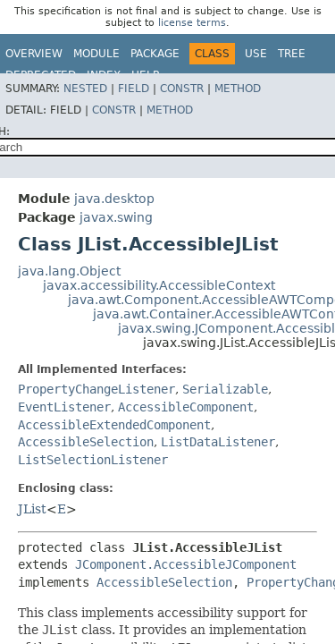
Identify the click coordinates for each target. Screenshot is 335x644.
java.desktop (114, 199)
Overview (34, 54)
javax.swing (116, 217)
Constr (182, 89)
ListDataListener (218, 442)
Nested (85, 89)
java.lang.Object (69, 271)
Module (96, 54)
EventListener (64, 407)
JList (32, 509)
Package (155, 54)
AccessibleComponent (186, 407)
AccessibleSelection (86, 442)
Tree (292, 54)
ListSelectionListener (93, 460)
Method (238, 89)
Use (256, 54)
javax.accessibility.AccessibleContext (159, 285)
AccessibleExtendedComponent (114, 425)
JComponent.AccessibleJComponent (186, 564)
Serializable (225, 389)
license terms (192, 23)
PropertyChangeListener (96, 389)
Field (134, 89)
